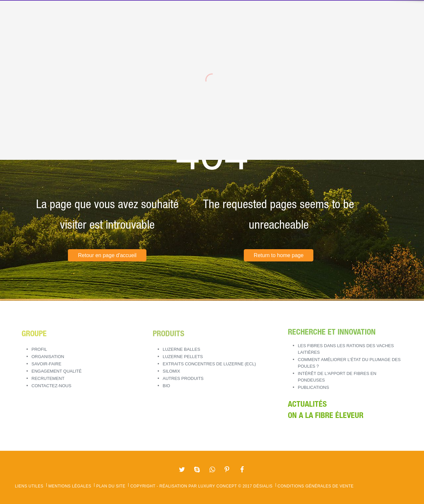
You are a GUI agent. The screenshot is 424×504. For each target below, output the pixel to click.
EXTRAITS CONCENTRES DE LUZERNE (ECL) (209, 364)
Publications (313, 387)
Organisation (48, 357)
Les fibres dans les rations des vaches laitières (346, 349)
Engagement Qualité (56, 371)
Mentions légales (70, 486)
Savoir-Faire (46, 364)
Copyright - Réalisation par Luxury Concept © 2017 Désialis (201, 486)
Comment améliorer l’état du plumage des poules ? (349, 363)
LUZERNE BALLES (181, 349)
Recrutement (48, 378)
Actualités (307, 405)
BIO (166, 386)
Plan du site (111, 486)
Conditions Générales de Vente (316, 486)
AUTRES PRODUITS (183, 378)
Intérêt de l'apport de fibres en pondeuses (337, 377)
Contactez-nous (51, 386)
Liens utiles (29, 486)
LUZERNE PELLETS (183, 357)
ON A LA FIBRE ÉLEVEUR (326, 416)
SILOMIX (171, 371)
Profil (39, 349)
